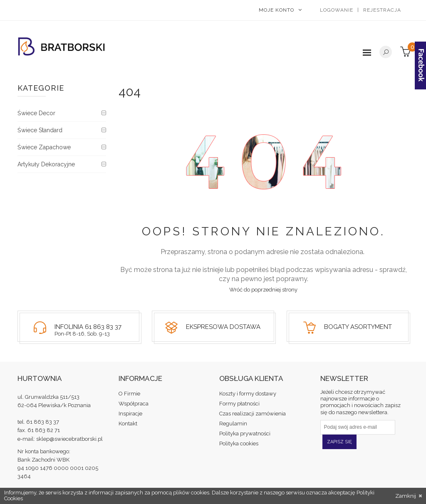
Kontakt (128, 424)
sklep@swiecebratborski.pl (69, 439)
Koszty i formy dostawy (248, 394)
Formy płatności (239, 404)
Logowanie (337, 10)
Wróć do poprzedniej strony (263, 290)
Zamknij (409, 496)
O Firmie (129, 394)
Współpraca (134, 404)
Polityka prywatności (245, 434)
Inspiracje (130, 414)
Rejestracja (382, 10)
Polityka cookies (239, 443)
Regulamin (233, 424)
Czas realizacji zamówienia (253, 414)
